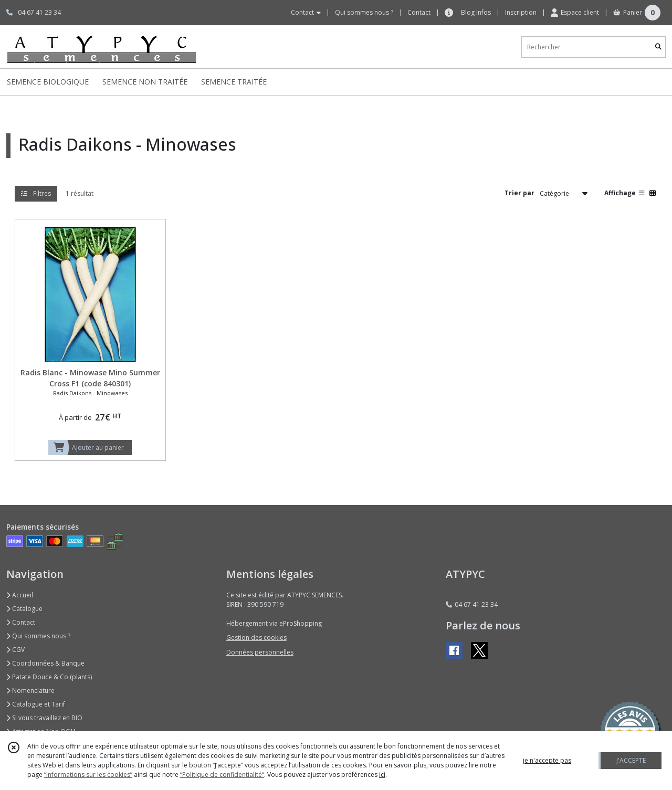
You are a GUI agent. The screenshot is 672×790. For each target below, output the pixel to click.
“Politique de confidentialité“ (222, 775)
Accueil (20, 595)
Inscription (521, 12)
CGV (15, 650)
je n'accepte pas (547, 760)
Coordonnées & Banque (45, 663)
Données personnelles (260, 652)
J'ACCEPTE (631, 760)
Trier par (519, 193)
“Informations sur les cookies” (88, 775)
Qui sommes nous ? (38, 636)
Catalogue (24, 609)
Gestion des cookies (256, 638)
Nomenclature (30, 691)
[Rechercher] (658, 47)
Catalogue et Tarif (36, 704)
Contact (419, 12)
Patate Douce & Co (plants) (49, 677)
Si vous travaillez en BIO (44, 718)
